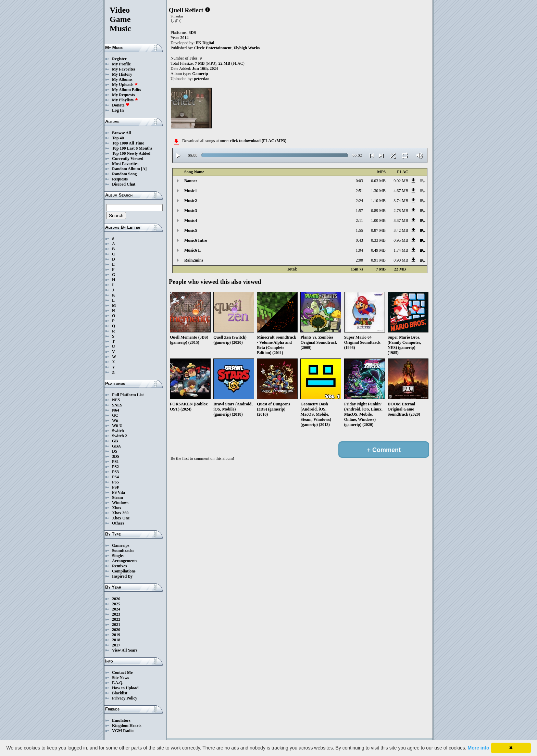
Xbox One (121, 518)
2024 (116, 609)
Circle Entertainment (213, 48)
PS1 (115, 462)
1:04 (359, 250)
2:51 (359, 191)
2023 (116, 614)
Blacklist (120, 693)
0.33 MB (378, 240)
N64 (116, 410)
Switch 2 (120, 436)
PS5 (115, 482)
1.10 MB (378, 201)
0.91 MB (378, 260)
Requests (120, 179)
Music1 (191, 191)
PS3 (115, 472)
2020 (116, 630)
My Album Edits (127, 90)
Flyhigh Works (247, 48)
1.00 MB (378, 220)
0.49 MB (378, 250)
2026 (116, 599)
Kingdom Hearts (127, 726)
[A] (144, 169)
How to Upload (125, 688)
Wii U (117, 426)
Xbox (117, 508)
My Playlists (125, 100)
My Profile (121, 64)
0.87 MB (378, 230)
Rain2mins (194, 260)
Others (118, 523)
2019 (116, 635)
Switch (118, 431)
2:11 (359, 220)
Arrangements (125, 561)
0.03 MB (378, 181)
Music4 (191, 220)
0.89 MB (378, 211)
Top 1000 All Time (128, 143)
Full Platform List (128, 395)
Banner (191, 181)
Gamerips (121, 545)
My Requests (123, 95)
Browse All (121, 133)
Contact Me (122, 672)
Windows (120, 503)
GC (115, 415)
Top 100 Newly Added (131, 153)
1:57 (359, 211)
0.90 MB (401, 260)
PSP (116, 487)
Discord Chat (124, 184)
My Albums (122, 79)
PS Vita (118, 492)
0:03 (359, 181)
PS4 (115, 477)
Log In (118, 110)
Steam (117, 497)
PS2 (115, 467)
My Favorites (124, 69)
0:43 (359, 240)
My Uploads (125, 85)
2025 (116, 604)
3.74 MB (401, 201)
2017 (116, 645)
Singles (118, 556)
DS (115, 451)
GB (115, 441)
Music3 (191, 211)
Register (119, 59)
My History (122, 74)
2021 (116, 625)
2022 (116, 619)
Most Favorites (125, 164)
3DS (116, 456)
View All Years (125, 650)
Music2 (191, 201)
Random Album (126, 169)
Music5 (191, 230)
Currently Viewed (128, 159)
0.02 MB (401, 181)
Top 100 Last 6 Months (132, 148)
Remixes (119, 566)
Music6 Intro (196, 240)
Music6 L (192, 250)
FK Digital (205, 43)
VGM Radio (123, 731)
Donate (121, 105)
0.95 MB (401, 240)
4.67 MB (401, 191)
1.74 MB (401, 250)
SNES (117, 405)
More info (479, 748)
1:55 (359, 230)
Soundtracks (123, 551)
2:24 (359, 201)
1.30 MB (378, 191)
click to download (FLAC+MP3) (258, 141)
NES (116, 400)
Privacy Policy (125, 698)
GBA (116, 446)
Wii (115, 420)
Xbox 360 (120, 513)
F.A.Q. (118, 683)
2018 (116, 640)
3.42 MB (401, 230)
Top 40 (118, 138)
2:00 (359, 260)
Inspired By (122, 576)
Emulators (121, 720)
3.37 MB (401, 220)
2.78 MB (401, 211)
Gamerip (200, 74)
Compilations (124, 571)
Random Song (124, 174)
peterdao (202, 79)
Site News (121, 678)
